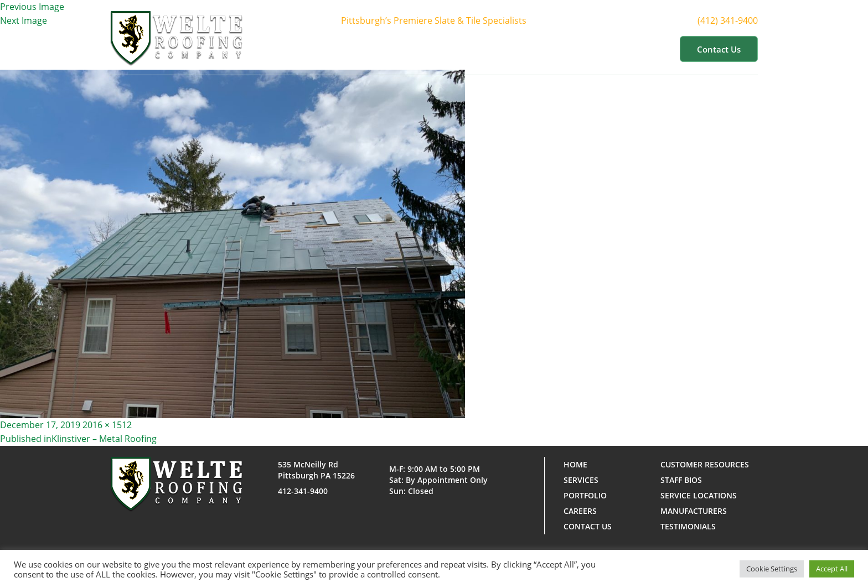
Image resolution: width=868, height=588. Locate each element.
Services (471, 49)
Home (356, 49)
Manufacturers (694, 511)
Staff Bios (681, 480)
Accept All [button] (832, 569)
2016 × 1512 (107, 425)
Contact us (719, 49)
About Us (409, 49)
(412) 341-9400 (734, 20)
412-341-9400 (303, 491)
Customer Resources (619, 49)
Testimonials (688, 526)
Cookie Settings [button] (772, 569)
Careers (580, 511)
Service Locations (699, 495)
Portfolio (533, 49)
